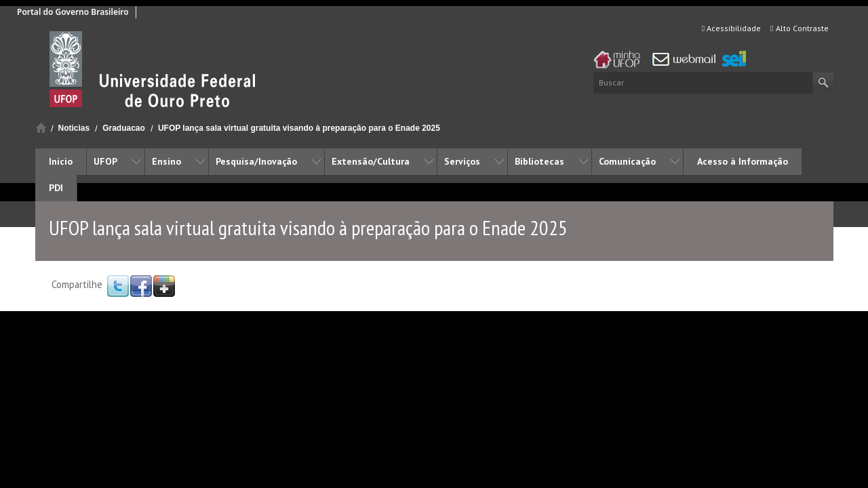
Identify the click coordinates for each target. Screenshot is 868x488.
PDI (56, 188)
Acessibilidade (731, 28)
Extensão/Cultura (371, 161)
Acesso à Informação (743, 161)
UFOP (105, 161)
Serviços (462, 161)
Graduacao (124, 128)
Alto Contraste (799, 28)
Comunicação (627, 161)
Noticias (74, 128)
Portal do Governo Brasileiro (73, 12)
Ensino (166, 161)
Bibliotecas (539, 161)
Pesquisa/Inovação (256, 161)
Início (41, 128)
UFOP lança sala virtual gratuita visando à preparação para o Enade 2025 (299, 128)
